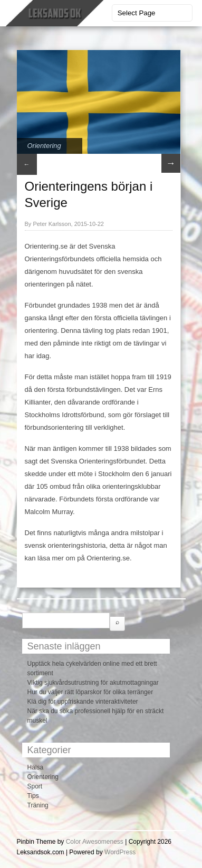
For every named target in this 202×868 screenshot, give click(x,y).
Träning (38, 805)
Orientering (44, 146)
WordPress (120, 852)
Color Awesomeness (95, 842)
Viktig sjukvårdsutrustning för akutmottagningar (93, 683)
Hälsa (36, 767)
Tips (33, 796)
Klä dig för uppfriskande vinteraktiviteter (83, 702)
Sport (35, 786)
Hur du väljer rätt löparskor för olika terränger (90, 692)
